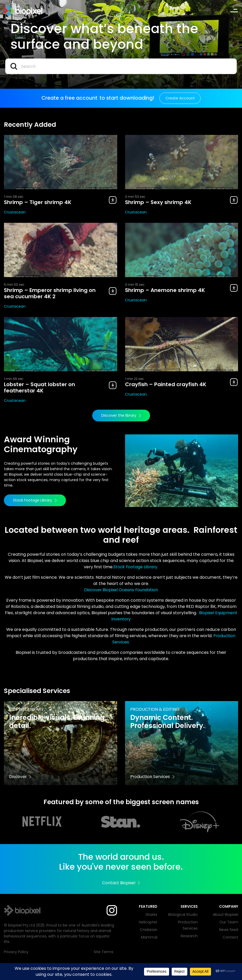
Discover (20, 777)
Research (189, 936)
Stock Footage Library (35, 500)
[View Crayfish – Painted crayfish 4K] (182, 344)
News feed (229, 930)
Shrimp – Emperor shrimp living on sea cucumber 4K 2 (50, 293)
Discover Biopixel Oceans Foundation (121, 590)
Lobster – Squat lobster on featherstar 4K (39, 387)
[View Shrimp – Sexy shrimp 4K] (182, 162)
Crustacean (15, 212)
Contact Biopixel (121, 883)
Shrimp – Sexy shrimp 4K (158, 202)
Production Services (153, 777)
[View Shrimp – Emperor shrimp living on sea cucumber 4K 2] (61, 250)
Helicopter (148, 922)
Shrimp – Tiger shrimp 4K (38, 202)
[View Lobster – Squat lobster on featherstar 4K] (61, 344)
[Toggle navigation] (234, 11)
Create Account (180, 98)
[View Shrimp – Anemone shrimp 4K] (182, 250)
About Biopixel (225, 915)
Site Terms (104, 952)
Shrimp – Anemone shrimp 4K (165, 290)
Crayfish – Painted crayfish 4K (166, 384)
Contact (230, 937)
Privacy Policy (16, 952)
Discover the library (121, 416)
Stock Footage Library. (136, 567)
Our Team (229, 922)
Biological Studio (183, 915)
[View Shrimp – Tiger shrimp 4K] (61, 162)
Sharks (151, 915)
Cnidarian (149, 930)
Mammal (149, 937)
